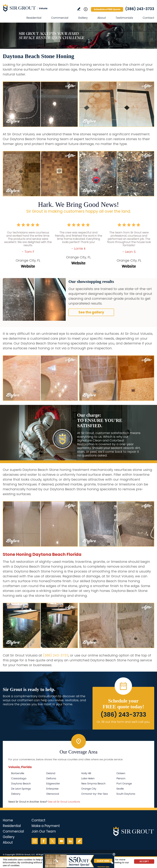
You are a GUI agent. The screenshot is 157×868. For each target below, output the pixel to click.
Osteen (121, 773)
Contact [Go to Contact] (148, 18)
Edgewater (53, 784)
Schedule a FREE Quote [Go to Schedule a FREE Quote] (107, 9)
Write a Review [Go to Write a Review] (79, 9)
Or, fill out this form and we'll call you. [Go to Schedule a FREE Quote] (123, 722)
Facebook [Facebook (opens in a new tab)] (44, 841)
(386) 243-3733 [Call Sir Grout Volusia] (140, 9)
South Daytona (126, 794)
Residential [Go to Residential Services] (34, 18)
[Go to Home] (28, 8)
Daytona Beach (21, 784)
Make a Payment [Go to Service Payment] (46, 826)
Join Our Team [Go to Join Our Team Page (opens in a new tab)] (44, 831)
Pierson (121, 778)
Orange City (89, 789)
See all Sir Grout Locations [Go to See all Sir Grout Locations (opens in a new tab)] (64, 802)
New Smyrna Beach (93, 784)
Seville (120, 789)
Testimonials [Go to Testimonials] (124, 18)
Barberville (18, 773)
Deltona (51, 778)
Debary (16, 794)
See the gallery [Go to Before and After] (91, 312)
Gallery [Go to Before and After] (83, 18)
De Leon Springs (21, 789)
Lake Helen (88, 778)
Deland (51, 773)
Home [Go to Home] (8, 820)
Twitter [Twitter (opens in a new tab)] (52, 841)
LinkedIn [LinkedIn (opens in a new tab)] (70, 841)
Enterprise (52, 789)
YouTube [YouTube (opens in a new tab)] (61, 841)
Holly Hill (86, 773)
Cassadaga (19, 778)
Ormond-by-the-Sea (95, 794)
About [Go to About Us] (102, 18)
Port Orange (124, 784)
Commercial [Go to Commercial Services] (60, 18)
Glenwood (53, 794)
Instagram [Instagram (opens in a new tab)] (35, 841)
